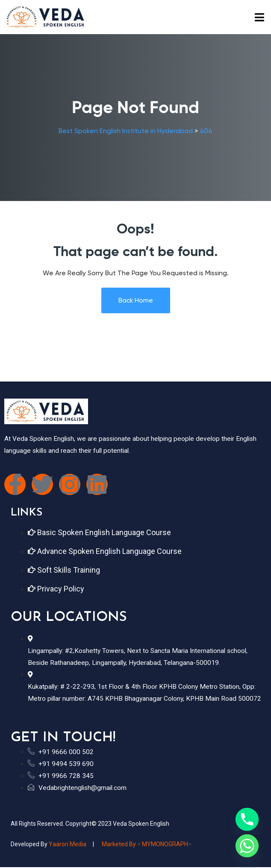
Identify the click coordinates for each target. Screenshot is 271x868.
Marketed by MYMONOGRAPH (146, 844)
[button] (260, 17)
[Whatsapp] (247, 846)
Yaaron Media (68, 844)
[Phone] (247, 819)
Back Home (136, 300)
